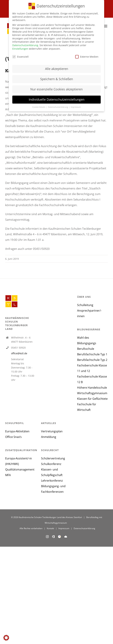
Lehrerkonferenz (52, 481)
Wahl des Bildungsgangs (87, 340)
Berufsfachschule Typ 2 (92, 360)
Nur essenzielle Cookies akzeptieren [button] (56, 89)
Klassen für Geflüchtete (92, 399)
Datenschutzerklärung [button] (58, 107)
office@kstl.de (19, 353)
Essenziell (20, 56)
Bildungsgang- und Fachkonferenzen (53, 489)
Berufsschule (86, 349)
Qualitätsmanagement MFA (20, 472)
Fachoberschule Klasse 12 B (92, 379)
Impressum (64, 528)
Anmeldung (49, 437)
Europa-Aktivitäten (17, 431)
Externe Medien (87, 56)
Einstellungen (20, 48)
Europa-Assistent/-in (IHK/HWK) (19, 461)
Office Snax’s (13, 437)
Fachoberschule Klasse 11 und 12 (92, 368)
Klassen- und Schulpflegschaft (52, 472)
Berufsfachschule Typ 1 (92, 354)
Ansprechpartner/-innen (89, 313)
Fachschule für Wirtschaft (87, 407)
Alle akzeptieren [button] (57, 69)
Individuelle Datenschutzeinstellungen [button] (57, 99)
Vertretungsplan (52, 431)
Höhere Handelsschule (92, 388)
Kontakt (50, 528)
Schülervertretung (53, 458)
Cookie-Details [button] (39, 107)
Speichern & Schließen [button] (57, 79)
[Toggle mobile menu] (106, 26)
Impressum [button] (76, 107)
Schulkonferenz (51, 464)
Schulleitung (85, 305)
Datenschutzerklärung (84, 528)
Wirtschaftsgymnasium (92, 393)
